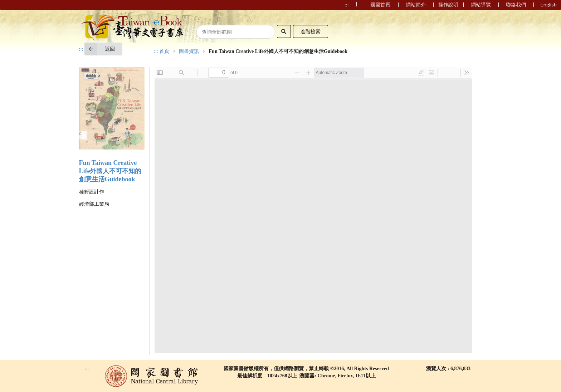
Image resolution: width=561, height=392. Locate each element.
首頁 (164, 52)
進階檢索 (311, 31)
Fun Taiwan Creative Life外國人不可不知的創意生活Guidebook (110, 171)
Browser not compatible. (313, 210)
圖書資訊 (189, 52)
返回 (100, 49)
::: (81, 49)
